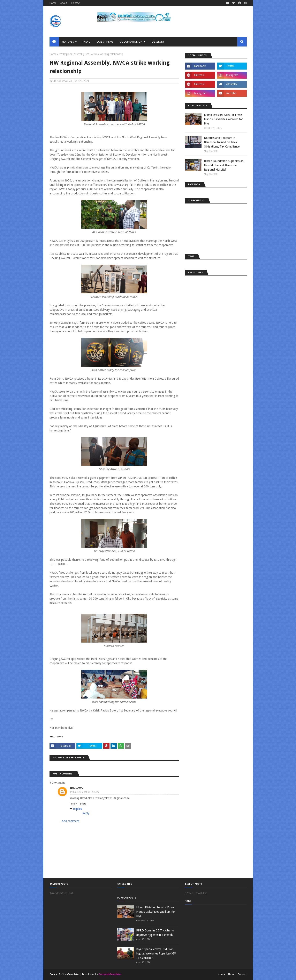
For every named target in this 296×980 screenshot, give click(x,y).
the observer (61, 81)
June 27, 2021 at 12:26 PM (86, 792)
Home (53, 3)
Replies (77, 809)
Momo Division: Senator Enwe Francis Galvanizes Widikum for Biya (223, 119)
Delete (83, 804)
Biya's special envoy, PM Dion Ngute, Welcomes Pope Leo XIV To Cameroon (156, 953)
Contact (76, 3)
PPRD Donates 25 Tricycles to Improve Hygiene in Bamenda (155, 933)
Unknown (77, 788)
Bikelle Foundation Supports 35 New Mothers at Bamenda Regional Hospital (224, 165)
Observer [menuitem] (158, 42)
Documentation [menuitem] (131, 42)
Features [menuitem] (68, 42)
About (64, 3)
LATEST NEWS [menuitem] (105, 42)
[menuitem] (54, 42)
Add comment (71, 821)
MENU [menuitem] (87, 42)
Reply (74, 804)
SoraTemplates (71, 974)
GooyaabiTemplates (110, 974)
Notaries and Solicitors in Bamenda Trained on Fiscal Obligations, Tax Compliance (222, 142)
